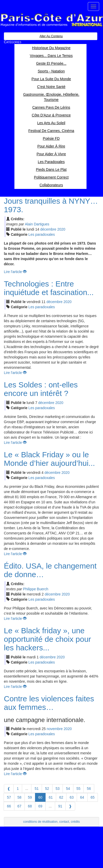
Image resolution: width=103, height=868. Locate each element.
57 (9, 797)
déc (48, 229)
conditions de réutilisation (40, 822)
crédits (75, 822)
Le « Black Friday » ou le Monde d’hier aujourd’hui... (49, 459)
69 (40, 806)
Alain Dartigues (37, 224)
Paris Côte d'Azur (51, 20)
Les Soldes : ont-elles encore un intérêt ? (41, 389)
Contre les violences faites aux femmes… (49, 703)
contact (64, 822)
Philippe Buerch (36, 589)
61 (51, 797)
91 (60, 806)
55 (79, 789)
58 (20, 797)
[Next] (70, 806)
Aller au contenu (51, 36)
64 (82, 797)
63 (72, 797)
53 (58, 789)
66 (9, 806)
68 (30, 806)
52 (47, 789)
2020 (61, 229)
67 (20, 806)
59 (30, 797)
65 (93, 797)
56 (89, 789)
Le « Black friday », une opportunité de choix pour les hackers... (48, 639)
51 (37, 789)
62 (61, 797)
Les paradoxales (42, 234)
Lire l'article (15, 272)
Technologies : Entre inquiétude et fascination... (49, 288)
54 (68, 789)
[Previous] (9, 789)
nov (55, 729)
